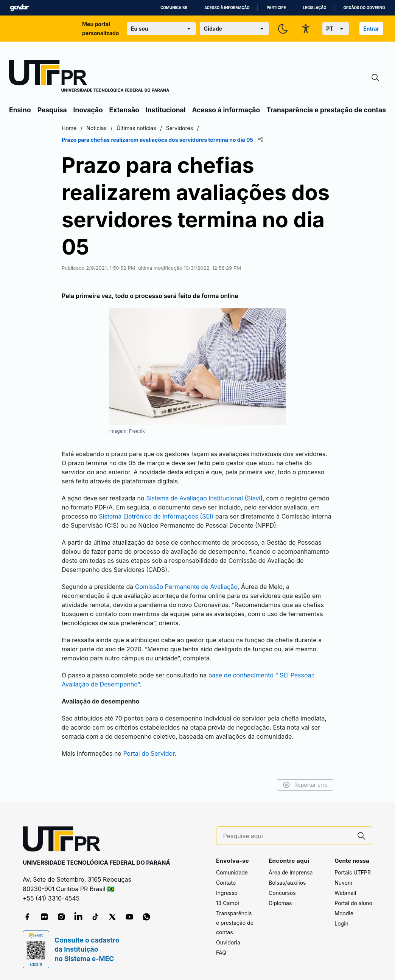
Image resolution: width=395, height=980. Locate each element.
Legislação (315, 8)
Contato (226, 883)
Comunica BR (174, 8)
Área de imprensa (291, 872)
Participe (276, 8)
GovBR (19, 8)
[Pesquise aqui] (287, 836)
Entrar (371, 29)
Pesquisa (52, 110)
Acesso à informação (227, 8)
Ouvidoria (228, 942)
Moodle (344, 913)
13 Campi (228, 903)
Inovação (88, 110)
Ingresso (227, 893)
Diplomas (280, 903)
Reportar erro (305, 785)
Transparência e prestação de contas (326, 110)
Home (69, 128)
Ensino (20, 110)
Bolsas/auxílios (287, 883)
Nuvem (343, 883)
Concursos (282, 893)
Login (341, 923)
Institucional (166, 110)
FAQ (221, 953)
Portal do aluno (353, 903)
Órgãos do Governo (364, 8)
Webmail (345, 893)
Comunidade (232, 872)
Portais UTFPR (353, 872)
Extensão (124, 110)
